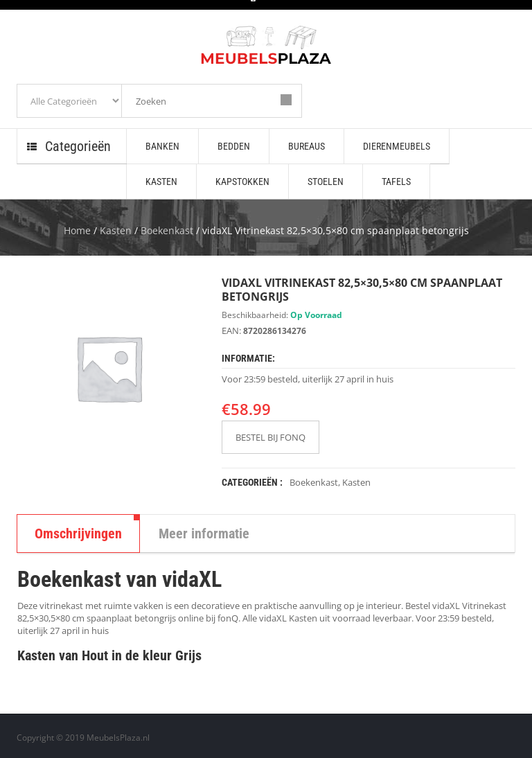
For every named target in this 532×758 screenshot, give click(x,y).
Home (77, 230)
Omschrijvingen (78, 534)
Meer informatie (204, 534)
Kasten (116, 230)
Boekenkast (167, 230)
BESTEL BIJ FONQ (271, 437)
